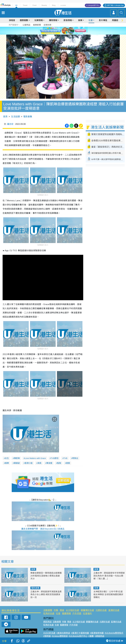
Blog (54, 5)
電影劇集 (28, 117)
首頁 (5, 117)
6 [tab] (70, 31)
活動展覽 (48, 610)
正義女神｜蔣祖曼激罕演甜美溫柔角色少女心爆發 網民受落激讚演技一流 (46, 594)
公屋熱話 (26, 25)
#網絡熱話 (100, 636)
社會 (91, 20)
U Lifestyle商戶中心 (93, 5)
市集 (56, 610)
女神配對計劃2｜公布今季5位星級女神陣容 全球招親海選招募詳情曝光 (108, 594)
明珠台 (75, 458)
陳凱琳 (17, 458)
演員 (39, 463)
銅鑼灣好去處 (87, 610)
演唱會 (12, 20)
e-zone (63, 5)
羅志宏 (10, 124)
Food (34, 5)
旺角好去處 (49, 614)
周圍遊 (115, 20)
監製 (59, 463)
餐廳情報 (66, 614)
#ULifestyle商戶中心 (78, 636)
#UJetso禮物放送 (60, 636)
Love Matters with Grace (35, 458)
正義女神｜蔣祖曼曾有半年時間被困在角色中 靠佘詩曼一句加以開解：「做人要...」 (109, 576)
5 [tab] (68, 31)
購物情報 (53, 20)
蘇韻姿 (17, 463)
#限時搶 (47, 636)
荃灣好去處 (114, 610)
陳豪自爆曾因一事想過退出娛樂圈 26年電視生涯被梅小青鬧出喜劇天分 (46, 576)
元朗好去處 (101, 610)
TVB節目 (55, 458)
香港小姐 (29, 463)
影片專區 (103, 20)
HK (16, 5)
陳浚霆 (49, 463)
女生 (7, 458)
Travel (25, 5)
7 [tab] (64, 34)
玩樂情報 (39, 20)
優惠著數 (24, 20)
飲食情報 (68, 20)
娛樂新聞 (37, 25)
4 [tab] (65, 31)
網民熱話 (47, 622)
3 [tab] (62, 31)
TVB (65, 458)
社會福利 (87, 614)
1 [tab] (57, 31)
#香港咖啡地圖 (97, 633)
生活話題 (15, 117)
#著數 (91, 636)
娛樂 (80, 20)
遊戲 (68, 463)
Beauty (44, 5)
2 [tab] (60, 31)
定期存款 (47, 25)
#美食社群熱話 (63, 633)
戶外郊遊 (77, 614)
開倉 (62, 610)
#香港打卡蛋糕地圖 (80, 633)
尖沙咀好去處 (72, 610)
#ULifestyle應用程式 (114, 633)
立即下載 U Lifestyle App (115, 5)
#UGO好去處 (49, 633)
